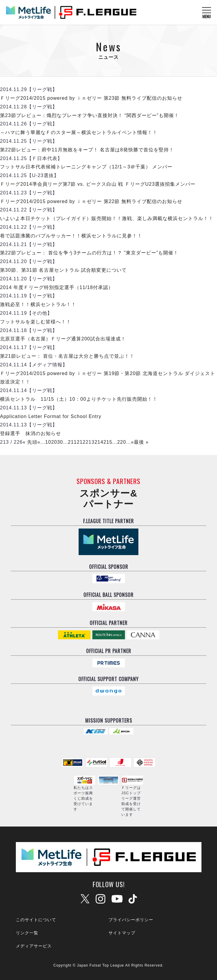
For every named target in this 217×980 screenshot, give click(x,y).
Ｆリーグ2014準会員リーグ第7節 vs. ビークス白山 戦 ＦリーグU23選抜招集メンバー (98, 184)
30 (60, 442)
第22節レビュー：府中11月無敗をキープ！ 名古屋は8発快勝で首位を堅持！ (87, 150)
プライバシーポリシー (131, 920)
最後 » (141, 442)
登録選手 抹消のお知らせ (30, 433)
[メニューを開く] (207, 12)
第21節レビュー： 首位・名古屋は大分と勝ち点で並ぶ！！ (67, 356)
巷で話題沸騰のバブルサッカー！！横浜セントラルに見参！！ (71, 236)
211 (72, 442)
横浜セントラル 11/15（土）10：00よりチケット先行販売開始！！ (79, 399)
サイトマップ (122, 933)
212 (81, 442)
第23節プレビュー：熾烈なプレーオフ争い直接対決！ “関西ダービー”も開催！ (90, 115)
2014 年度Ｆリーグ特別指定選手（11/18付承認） (57, 287)
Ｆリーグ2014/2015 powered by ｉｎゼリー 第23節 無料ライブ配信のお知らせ (91, 98)
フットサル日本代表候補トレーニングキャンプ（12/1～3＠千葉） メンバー (86, 167)
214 (99, 442)
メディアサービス (34, 946)
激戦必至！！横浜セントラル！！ (38, 304)
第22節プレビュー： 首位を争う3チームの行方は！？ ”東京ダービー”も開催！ (89, 253)
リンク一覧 (27, 933)
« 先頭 (30, 442)
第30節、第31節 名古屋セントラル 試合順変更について (63, 270)
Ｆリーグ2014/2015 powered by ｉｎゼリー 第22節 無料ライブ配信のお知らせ (91, 201)
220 (122, 442)
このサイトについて (36, 920)
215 (108, 442)
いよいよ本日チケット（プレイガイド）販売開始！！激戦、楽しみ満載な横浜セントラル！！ (107, 218)
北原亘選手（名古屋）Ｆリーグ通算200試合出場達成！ (63, 339)
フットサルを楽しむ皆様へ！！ (36, 322)
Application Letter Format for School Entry (51, 416)
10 (48, 442)
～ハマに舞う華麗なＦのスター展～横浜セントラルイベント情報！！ (79, 132)
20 (54, 442)
